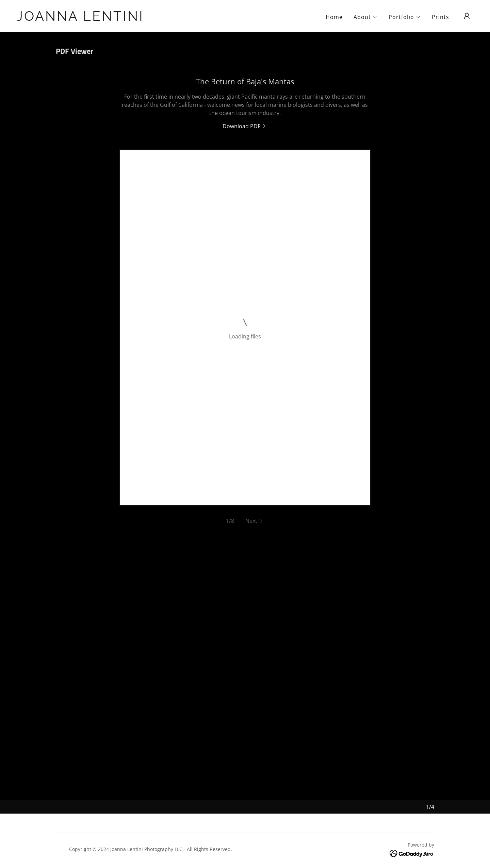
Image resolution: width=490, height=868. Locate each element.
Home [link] (334, 17)
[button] (366, 17)
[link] (80, 19)
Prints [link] (440, 17)
